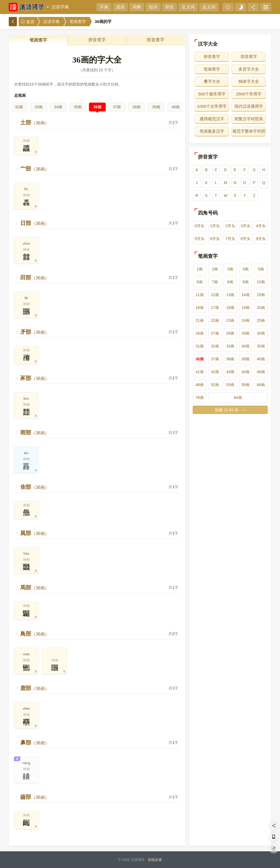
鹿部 (35, 688)
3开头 (246, 226)
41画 (200, 372)
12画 (215, 295)
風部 (35, 533)
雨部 (35, 432)
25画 (261, 320)
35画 (78, 107)
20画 (261, 308)
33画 (39, 107)
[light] (241, 7)
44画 (246, 372)
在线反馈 (155, 860)
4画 (246, 269)
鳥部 (35, 634)
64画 (261, 385)
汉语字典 (60, 7)
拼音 (170, 7)
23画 (230, 320)
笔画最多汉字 (212, 131)
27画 (215, 333)
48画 (200, 385)
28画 (230, 333)
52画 (215, 385)
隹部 (35, 487)
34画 (58, 107)
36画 (97, 107)
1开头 (215, 226)
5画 (261, 269)
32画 (19, 107)
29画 (246, 333)
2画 (215, 269)
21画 (200, 320)
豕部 (35, 378)
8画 (230, 282)
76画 (200, 398)
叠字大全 (212, 81)
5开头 (200, 239)
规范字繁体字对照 (249, 131)
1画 (200, 269)
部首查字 (156, 40)
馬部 (35, 588)
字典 (104, 7)
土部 (35, 122)
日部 (35, 223)
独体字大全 (249, 81)
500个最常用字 (212, 94)
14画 (246, 295)
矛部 (35, 332)
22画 (215, 320)
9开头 (261, 239)
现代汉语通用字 (249, 106)
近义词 (188, 7)
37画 (117, 107)
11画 (200, 295)
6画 (200, 282)
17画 (215, 308)
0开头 (200, 226)
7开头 (230, 239)
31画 (200, 346)
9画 (246, 282)
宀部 (35, 169)
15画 (261, 295)
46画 (261, 372)
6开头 (215, 239)
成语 (120, 7)
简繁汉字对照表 (249, 119)
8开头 (246, 239)
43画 (230, 372)
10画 (261, 282)
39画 (156, 107)
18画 (230, 308)
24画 (246, 320)
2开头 (230, 226)
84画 (238, 398)
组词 (153, 7)
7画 (215, 282)
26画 (200, 333)
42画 (215, 372)
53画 (230, 385)
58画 (246, 385)
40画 (176, 107)
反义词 (209, 7)
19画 (246, 308)
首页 (28, 22)
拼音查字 (97, 40)
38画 (136, 107)
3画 (230, 269)
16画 (200, 308)
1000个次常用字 (212, 106)
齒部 (35, 797)
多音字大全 (249, 69)
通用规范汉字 (212, 119)
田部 (35, 277)
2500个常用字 (249, 94)
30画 (261, 333)
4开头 (261, 226)
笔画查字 (78, 22)
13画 (230, 295)
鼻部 (35, 743)
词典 (137, 7)
